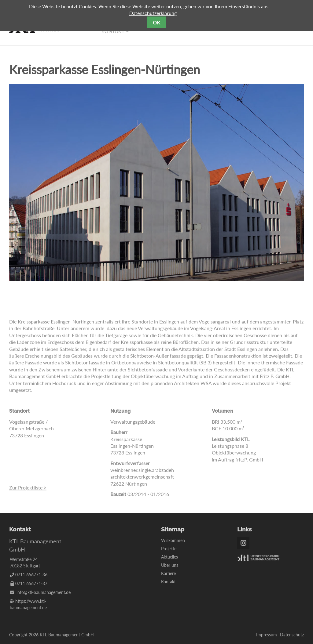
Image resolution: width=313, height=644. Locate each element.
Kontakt (168, 582)
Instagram (243, 543)
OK (156, 22)
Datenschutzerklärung (153, 13)
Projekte (169, 549)
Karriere (168, 573)
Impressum (267, 635)
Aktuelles (169, 557)
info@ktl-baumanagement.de (44, 592)
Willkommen (173, 540)
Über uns (170, 565)
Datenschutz (292, 635)
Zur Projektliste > (28, 490)
